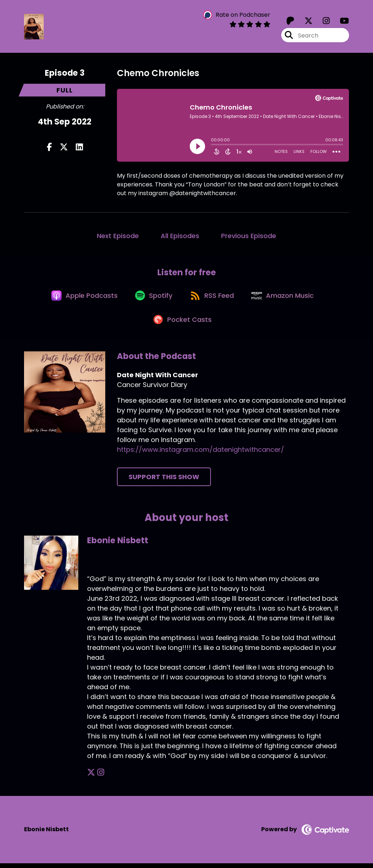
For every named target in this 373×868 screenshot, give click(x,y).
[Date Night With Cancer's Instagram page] (322, 22)
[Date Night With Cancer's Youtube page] (340, 22)
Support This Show (164, 482)
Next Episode (118, 236)
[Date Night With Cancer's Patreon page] (290, 22)
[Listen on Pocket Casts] (183, 324)
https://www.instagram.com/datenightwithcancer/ (201, 455)
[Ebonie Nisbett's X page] (91, 778)
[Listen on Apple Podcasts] (82, 298)
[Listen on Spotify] (153, 298)
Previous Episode (249, 236)
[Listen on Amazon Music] (286, 298)
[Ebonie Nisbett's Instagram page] (100, 778)
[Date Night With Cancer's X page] (304, 22)
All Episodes (180, 236)
